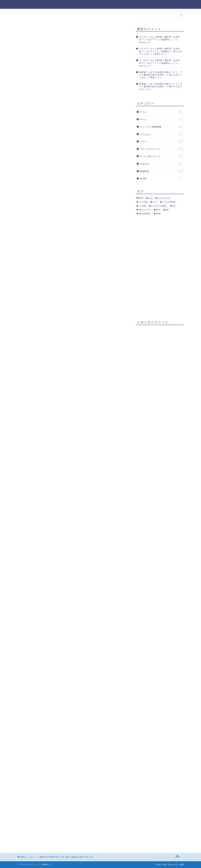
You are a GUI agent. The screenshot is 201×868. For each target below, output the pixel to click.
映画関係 (161, 171)
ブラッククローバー (161, 149)
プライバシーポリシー (28, 864)
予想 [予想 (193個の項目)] (174, 206)
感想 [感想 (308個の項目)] (167, 210)
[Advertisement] (73, 121)
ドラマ (161, 141)
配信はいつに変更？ (48, 288)
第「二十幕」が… (46, 283)
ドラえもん (161, 134)
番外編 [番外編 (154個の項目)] (158, 214)
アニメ (25, 19)
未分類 (161, 178)
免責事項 (45, 864)
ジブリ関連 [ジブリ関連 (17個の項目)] (142, 206)
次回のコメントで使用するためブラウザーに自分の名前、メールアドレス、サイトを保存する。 (71, 820)
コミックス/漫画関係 (161, 127)
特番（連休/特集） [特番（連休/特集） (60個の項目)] (145, 214)
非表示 (77, 277)
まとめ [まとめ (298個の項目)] (150, 198)
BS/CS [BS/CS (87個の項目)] (141, 198)
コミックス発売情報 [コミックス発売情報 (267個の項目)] (169, 202)
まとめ (41, 292)
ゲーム (161, 119)
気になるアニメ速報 (101, 4)
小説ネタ (161, 164)
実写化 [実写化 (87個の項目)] (158, 210)
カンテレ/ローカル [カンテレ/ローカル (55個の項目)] (164, 198)
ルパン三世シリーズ (161, 156)
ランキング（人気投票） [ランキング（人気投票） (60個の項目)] (159, 206)
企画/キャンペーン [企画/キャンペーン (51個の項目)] (145, 210)
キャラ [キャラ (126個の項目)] (155, 202)
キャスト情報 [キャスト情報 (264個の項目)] (143, 202)
